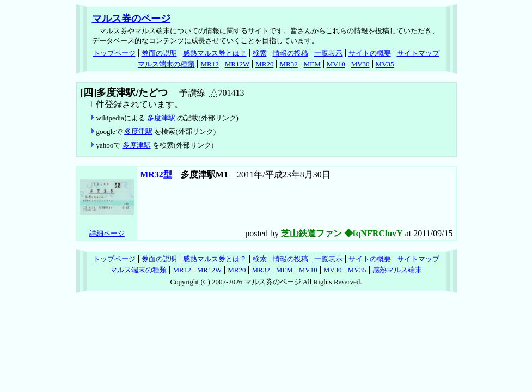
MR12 (209, 64)
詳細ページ (107, 233)
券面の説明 (159, 53)
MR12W (237, 64)
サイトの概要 (370, 53)
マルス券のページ (131, 19)
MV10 (336, 64)
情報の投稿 (291, 53)
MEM (312, 64)
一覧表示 (328, 53)
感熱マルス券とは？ (215, 53)
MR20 (264, 64)
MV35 (385, 64)
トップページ (114, 53)
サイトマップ (418, 53)
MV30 (360, 64)
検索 (260, 53)
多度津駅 (161, 118)
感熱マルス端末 (397, 270)
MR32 (288, 64)
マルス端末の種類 (166, 64)
